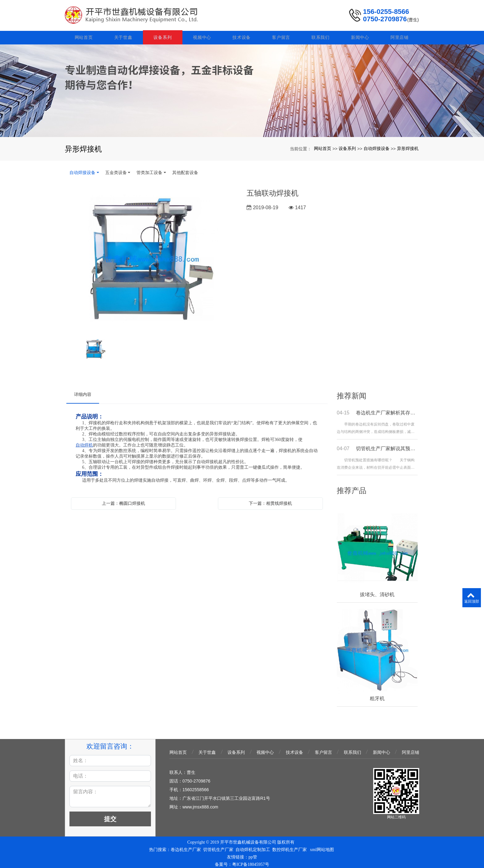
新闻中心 (360, 35)
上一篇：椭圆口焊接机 (123, 501)
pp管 (253, 855)
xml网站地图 (322, 847)
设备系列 (163, 35)
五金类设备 (116, 170)
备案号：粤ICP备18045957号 (242, 862)
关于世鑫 (124, 35)
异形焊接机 (408, 146)
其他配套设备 (185, 170)
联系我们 (321, 35)
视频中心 (203, 35)
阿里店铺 (400, 35)
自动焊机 (84, 443)
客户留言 (281, 35)
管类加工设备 (149, 170)
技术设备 (242, 35)
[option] (152, 257)
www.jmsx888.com (200, 804)
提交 (110, 816)
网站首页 (84, 35)
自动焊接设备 (377, 146)
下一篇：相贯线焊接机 (270, 501)
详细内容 (83, 392)
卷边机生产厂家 (186, 847)
